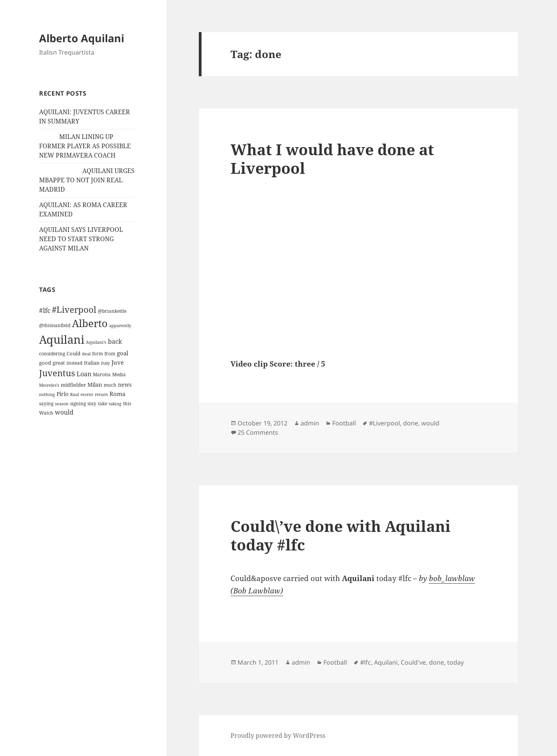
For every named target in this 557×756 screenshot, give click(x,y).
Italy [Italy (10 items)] (105, 363)
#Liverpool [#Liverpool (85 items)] (74, 309)
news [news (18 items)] (125, 385)
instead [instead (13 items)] (74, 363)
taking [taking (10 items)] (115, 404)
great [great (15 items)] (59, 363)
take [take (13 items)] (103, 404)
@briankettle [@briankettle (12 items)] (112, 311)
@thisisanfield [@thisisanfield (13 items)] (55, 325)
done (411, 423)
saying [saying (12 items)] (46, 404)
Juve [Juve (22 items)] (118, 362)
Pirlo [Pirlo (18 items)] (62, 394)
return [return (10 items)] (101, 394)
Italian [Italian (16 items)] (92, 363)
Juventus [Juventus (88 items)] (57, 373)
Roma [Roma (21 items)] (117, 394)
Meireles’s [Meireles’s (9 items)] (49, 385)
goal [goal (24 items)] (123, 353)
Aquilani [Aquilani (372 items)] (62, 339)
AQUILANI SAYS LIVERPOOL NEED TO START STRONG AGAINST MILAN (81, 239)
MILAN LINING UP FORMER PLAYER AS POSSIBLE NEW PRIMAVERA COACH (85, 146)
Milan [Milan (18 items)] (95, 385)
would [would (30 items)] (64, 412)
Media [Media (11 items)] (119, 375)
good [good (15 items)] (45, 363)
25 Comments (258, 432)
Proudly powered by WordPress (278, 735)
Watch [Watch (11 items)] (46, 413)
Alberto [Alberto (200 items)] (90, 323)
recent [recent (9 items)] (87, 394)
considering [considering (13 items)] (52, 354)
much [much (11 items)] (110, 385)
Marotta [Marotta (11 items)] (102, 375)
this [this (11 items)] (127, 404)
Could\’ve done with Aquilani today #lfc (341, 535)
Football (344, 423)
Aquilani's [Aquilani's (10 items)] (96, 342)
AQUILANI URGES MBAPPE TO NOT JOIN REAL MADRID (87, 180)
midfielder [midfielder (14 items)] (73, 385)
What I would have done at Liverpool (332, 159)
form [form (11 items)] (97, 354)
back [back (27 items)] (115, 341)
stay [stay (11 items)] (92, 404)
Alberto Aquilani (82, 38)
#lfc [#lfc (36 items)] (45, 310)
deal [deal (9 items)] (86, 354)
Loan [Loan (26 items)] (84, 374)
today (455, 662)
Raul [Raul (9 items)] (74, 394)
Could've (413, 662)
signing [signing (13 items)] (78, 404)
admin (310, 423)
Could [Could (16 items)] (73, 353)
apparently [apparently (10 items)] (120, 325)
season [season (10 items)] (62, 404)
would (430, 423)
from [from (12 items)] (110, 354)
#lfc (366, 662)
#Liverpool (384, 423)
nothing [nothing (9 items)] (47, 394)
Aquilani (386, 662)
